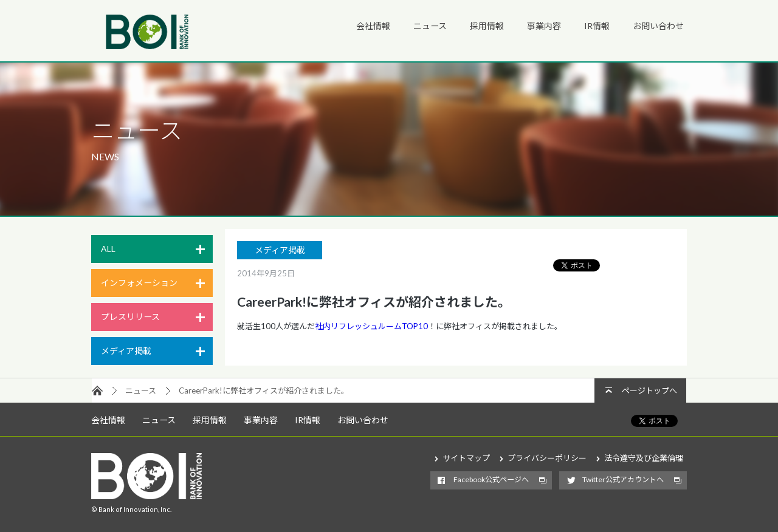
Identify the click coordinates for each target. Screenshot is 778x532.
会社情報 (373, 26)
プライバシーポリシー (547, 458)
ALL (108, 249)
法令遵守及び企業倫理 (644, 458)
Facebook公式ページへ (491, 479)
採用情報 (487, 26)
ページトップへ (649, 390)
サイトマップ (466, 458)
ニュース (430, 26)
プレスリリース (130, 317)
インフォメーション (139, 283)
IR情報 (597, 26)
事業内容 (544, 26)
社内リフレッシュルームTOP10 (371, 326)
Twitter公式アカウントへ (623, 479)
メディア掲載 (126, 351)
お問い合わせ (658, 26)
